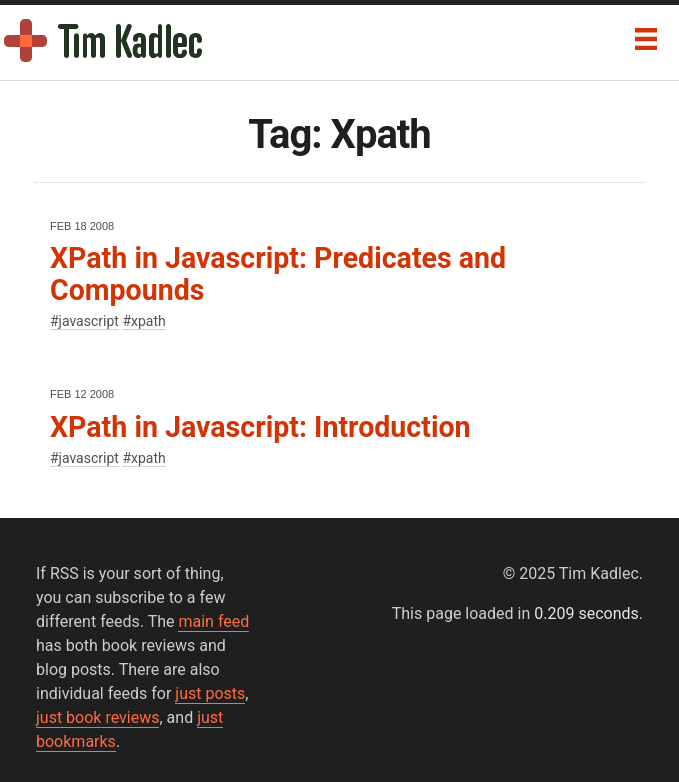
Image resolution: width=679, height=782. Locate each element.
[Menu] (646, 39)
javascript (89, 321)
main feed (213, 621)
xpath (148, 321)
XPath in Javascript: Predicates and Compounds (278, 273)
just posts (210, 693)
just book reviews (97, 717)
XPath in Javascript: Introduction (260, 427)
